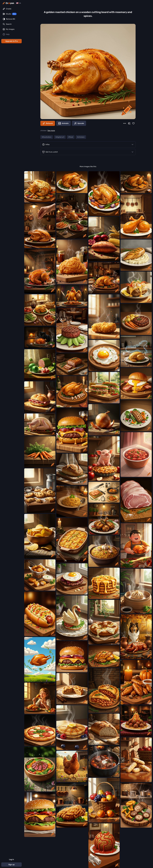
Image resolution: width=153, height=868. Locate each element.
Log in (11, 859)
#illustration (47, 137)
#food (71, 137)
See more (51, 131)
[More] (125, 123)
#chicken (81, 137)
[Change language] (18, 3)
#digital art (60, 137)
